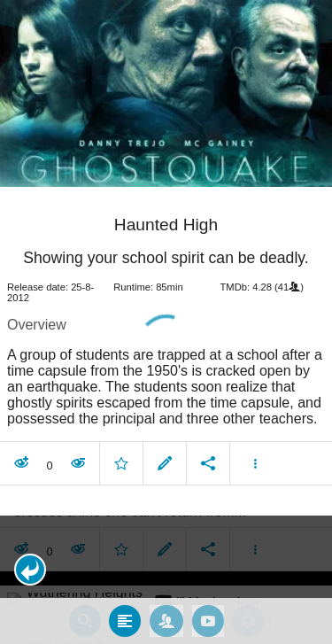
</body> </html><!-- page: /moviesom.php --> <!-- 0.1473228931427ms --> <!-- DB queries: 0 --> (166, 322)
